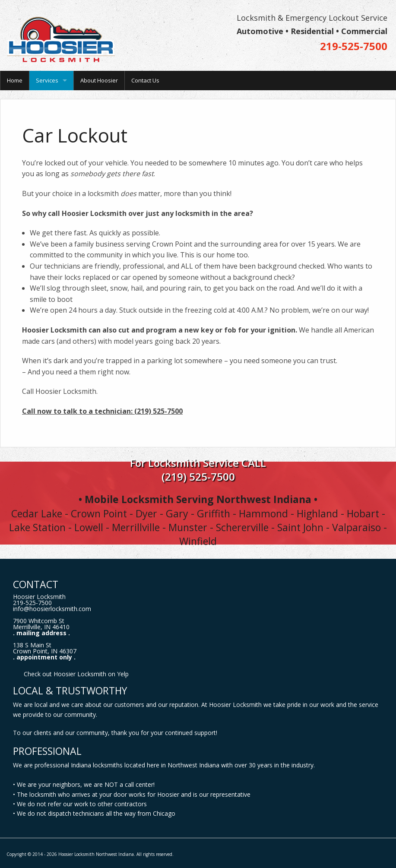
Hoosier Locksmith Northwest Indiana (96, 854)
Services (47, 80)
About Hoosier (99, 80)
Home (15, 80)
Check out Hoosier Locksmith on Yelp (76, 674)
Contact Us (145, 80)
